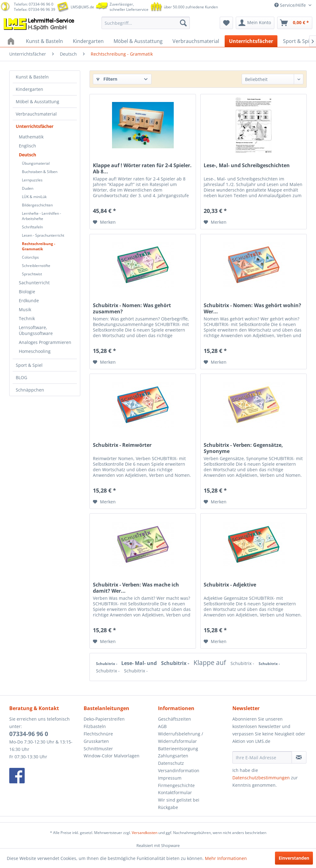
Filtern (107, 79)
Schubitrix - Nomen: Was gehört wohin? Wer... (252, 308)
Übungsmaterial (36, 163)
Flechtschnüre (98, 734)
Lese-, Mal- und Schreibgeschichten (247, 165)
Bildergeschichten (37, 205)
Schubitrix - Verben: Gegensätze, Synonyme (243, 448)
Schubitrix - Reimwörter (122, 445)
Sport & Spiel (29, 365)
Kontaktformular (175, 792)
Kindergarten (29, 89)
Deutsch (27, 155)
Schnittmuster (98, 749)
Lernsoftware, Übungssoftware (36, 330)
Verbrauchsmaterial (36, 114)
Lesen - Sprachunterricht (43, 235)
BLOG (21, 377)
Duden (28, 188)
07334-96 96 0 (29, 734)
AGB (162, 726)
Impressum (170, 778)
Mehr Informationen (226, 858)
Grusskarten (96, 741)
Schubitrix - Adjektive (230, 585)
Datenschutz (171, 763)
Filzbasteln (95, 726)
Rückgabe (168, 807)
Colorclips (30, 257)
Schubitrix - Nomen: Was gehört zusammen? (132, 308)
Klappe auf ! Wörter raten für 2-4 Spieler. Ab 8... (142, 168)
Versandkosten (145, 833)
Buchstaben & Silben (40, 172)
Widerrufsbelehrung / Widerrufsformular (181, 737)
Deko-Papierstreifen (104, 719)
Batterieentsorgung (178, 749)
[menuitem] (146, 23)
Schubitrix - (107, 664)
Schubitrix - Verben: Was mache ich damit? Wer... (136, 588)
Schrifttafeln (32, 227)
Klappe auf (210, 663)
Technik (27, 318)
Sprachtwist (32, 274)
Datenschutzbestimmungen (261, 778)
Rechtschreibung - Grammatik (39, 246)
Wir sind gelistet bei (179, 800)
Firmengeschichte (176, 785)
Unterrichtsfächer (35, 126)
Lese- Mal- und (140, 663)
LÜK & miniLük (34, 197)
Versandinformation (179, 771)
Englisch (27, 146)
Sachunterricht (34, 283)
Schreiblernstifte (36, 266)
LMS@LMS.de (82, 7)
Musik (25, 309)
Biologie (27, 292)
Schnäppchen (30, 390)
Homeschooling (35, 351)
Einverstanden (294, 858)
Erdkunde (29, 301)
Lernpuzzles (32, 180)
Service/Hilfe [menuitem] (291, 5)
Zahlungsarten (173, 756)
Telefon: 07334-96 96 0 (34, 4)
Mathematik (31, 137)
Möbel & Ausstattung (37, 102)
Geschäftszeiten (175, 719)
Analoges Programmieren (45, 342)
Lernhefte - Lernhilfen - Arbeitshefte (42, 216)
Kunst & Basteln (32, 77)
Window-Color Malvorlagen (112, 756)
